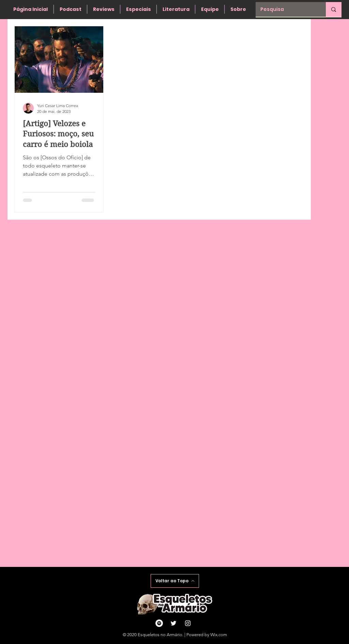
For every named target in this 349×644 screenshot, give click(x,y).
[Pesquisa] (286, 9)
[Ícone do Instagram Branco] (188, 623)
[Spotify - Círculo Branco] (159, 623)
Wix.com (219, 635)
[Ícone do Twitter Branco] (173, 623)
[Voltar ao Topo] (175, 581)
